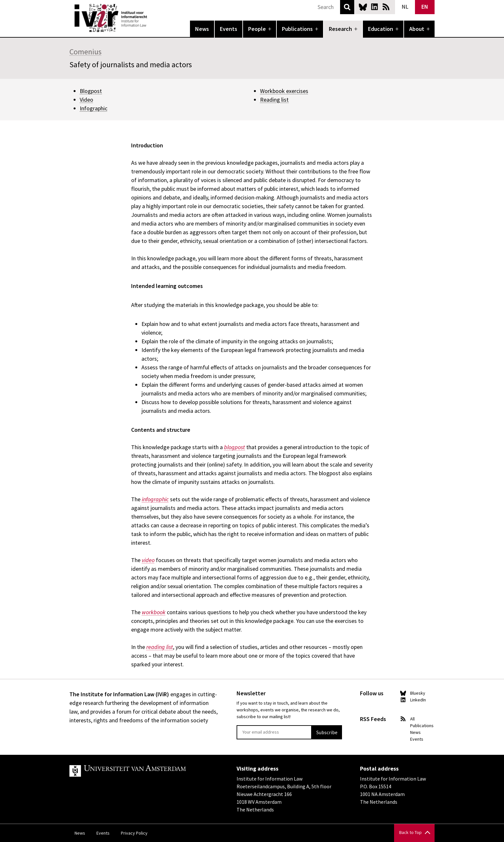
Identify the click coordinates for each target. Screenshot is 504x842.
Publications (297, 29)
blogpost (234, 447)
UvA (144, 771)
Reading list (274, 100)
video (148, 560)
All (412, 719)
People (257, 29)
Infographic (94, 108)
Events (229, 29)
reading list (160, 647)
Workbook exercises (284, 91)
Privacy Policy (134, 833)
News (202, 29)
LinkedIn (374, 7)
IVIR (152, 18)
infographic (155, 499)
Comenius (85, 52)
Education (381, 29)
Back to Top (410, 832)
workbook (154, 612)
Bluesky (363, 7)
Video (86, 100)
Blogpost (91, 91)
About (417, 29)
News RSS (386, 7)
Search (347, 7)
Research (340, 29)
